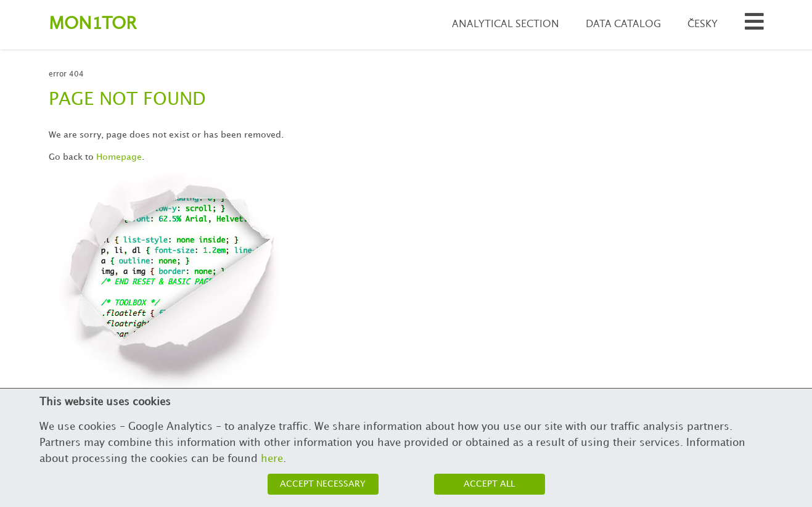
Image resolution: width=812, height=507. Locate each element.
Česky (703, 24)
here (272, 459)
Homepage (119, 157)
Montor (92, 24)
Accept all (489, 484)
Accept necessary (323, 484)
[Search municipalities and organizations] (754, 25)
